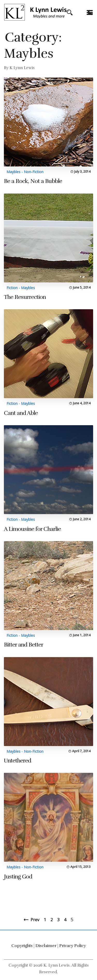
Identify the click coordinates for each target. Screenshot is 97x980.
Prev (35, 920)
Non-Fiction (34, 172)
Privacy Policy (73, 946)
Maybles (13, 172)
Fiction (12, 288)
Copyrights (22, 946)
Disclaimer (46, 946)
